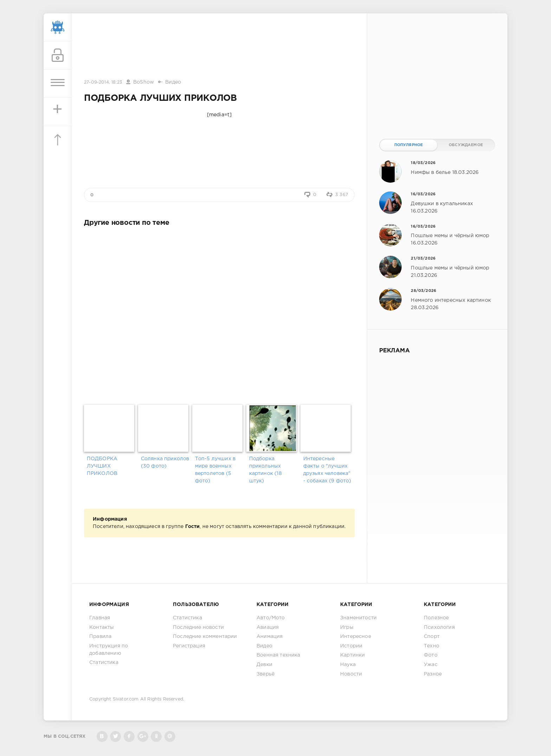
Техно (432, 646)
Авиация (268, 627)
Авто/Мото (271, 618)
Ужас (431, 665)
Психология (439, 627)
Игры (347, 627)
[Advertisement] (219, 47)
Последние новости (198, 627)
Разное (433, 674)
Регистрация (189, 646)
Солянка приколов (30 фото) (165, 462)
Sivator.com (126, 699)
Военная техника (278, 655)
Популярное (409, 145)
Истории (351, 646)
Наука (348, 665)
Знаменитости (358, 618)
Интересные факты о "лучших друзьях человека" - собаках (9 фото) (327, 470)
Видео (173, 82)
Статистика (104, 663)
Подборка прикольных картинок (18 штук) (265, 470)
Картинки (352, 655)
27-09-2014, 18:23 (103, 82)
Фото (431, 655)
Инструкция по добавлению (109, 650)
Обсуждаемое (466, 145)
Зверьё (265, 674)
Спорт (432, 637)
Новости (351, 674)
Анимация (270, 637)
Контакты (102, 627)
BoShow (144, 82)
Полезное (436, 618)
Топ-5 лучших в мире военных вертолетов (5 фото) (215, 470)
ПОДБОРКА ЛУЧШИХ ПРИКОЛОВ (102, 466)
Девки (264, 665)
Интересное (356, 637)
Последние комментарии (205, 637)
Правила (100, 637)
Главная (100, 618)
